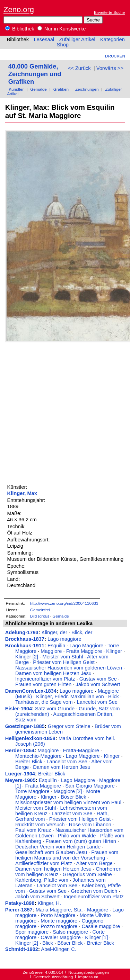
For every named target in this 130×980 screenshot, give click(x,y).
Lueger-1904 (20, 774)
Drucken (115, 56)
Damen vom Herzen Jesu (62, 767)
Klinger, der (54, 632)
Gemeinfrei (40, 610)
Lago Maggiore (86, 646)
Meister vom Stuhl (63, 657)
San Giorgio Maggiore (90, 786)
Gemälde (38, 89)
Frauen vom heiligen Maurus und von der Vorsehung (67, 855)
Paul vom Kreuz (33, 830)
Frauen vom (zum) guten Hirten (81, 841)
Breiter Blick (29, 762)
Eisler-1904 (19, 709)
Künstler (16, 89)
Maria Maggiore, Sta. (59, 910)
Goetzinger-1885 (25, 726)
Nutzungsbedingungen (89, 972)
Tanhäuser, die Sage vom (44, 702)
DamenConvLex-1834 (31, 691)
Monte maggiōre (59, 921)
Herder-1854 (20, 750)
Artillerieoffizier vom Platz (44, 863)
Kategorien (112, 39)
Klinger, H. (49, 903)
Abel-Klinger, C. (59, 949)
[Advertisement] (65, 412)
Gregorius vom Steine (87, 874)
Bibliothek (20, 29)
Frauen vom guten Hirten (43, 684)
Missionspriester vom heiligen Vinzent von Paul (68, 802)
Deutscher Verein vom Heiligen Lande (58, 847)
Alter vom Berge (94, 863)
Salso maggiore (70, 932)
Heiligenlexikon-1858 (30, 738)
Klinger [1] (96, 937)
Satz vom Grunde (55, 709)
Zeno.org (19, 10)
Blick (114, 696)
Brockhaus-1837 (25, 639)
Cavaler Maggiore (61, 937)
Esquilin (56, 646)
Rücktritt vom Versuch (40, 825)
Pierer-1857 (19, 910)
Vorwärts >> (110, 68)
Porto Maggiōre (58, 915)
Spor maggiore (32, 932)
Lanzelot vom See (72, 813)
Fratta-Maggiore (81, 750)
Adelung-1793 (22, 632)
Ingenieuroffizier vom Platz (45, 679)
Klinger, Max (22, 493)
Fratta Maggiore (84, 651)
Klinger (114, 651)
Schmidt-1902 (22, 949)
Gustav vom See (98, 679)
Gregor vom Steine (69, 726)
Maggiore (51, 651)
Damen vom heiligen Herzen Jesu (53, 673)
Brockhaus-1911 (25, 646)
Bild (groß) (40, 616)
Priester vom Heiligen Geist (64, 662)
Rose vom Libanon (90, 825)
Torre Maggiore (32, 791)
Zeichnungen (87, 89)
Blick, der (82, 632)
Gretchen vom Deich (94, 891)
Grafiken (61, 89)
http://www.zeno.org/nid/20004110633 (64, 603)
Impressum (88, 977)
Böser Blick (73, 797)
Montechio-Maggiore (38, 756)
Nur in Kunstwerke (62, 29)
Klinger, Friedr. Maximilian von (70, 696)
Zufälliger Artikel (77, 39)
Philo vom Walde (77, 836)
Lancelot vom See (97, 702)
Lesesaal (44, 39)
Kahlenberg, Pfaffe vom (42, 880)
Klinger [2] (27, 657)
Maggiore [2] (68, 791)
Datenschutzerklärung (53, 977)
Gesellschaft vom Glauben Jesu (51, 852)
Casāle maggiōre (101, 926)
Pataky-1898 (20, 903)
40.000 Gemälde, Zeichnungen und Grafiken (35, 74)
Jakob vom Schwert (98, 684)
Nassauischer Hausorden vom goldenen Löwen (69, 668)
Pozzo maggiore (59, 926)
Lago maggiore (64, 639)
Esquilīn (48, 780)
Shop (63, 45)
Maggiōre (98, 910)
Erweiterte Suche (109, 12)
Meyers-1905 (20, 780)
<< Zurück (79, 68)
